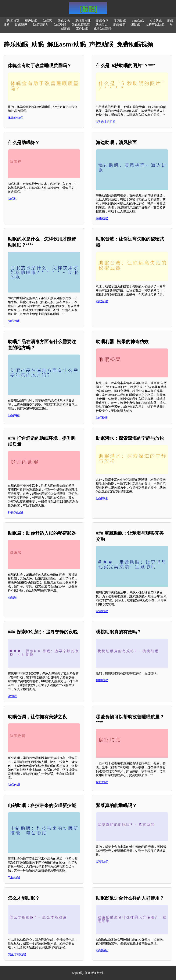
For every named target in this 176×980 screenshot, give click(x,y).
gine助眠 (138, 21)
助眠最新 (119, 25)
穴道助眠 (156, 21)
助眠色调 (14, 785)
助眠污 (47, 21)
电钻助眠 (14, 877)
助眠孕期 (60, 25)
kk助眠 (12, 696)
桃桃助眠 (102, 680)
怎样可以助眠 (155, 25)
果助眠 (136, 25)
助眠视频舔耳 (81, 25)
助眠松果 (102, 418)
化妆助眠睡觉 (103, 29)
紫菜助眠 (102, 862)
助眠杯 (12, 199)
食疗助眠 (102, 782)
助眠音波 (102, 301)
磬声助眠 (31, 21)
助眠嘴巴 (21, 25)
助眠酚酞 (102, 950)
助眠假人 (102, 25)
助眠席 (12, 597)
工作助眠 (82, 29)
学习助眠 (120, 21)
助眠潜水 (102, 499)
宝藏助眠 (102, 611)
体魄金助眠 (15, 118)
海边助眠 (102, 218)
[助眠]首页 (12, 21)
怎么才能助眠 (17, 954)
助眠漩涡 (64, 21)
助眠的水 (14, 321)
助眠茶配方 (41, 25)
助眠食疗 (102, 21)
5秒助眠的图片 (106, 122)
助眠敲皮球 (83, 21)
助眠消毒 (14, 416)
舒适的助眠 (15, 513)
